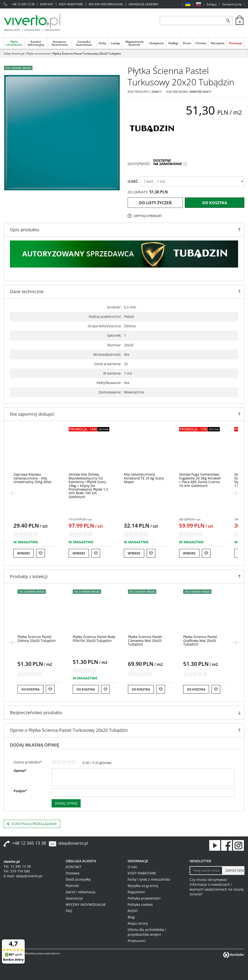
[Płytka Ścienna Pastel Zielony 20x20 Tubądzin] (39, 639)
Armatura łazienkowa (60, 43)
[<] (14, 493)
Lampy (115, 43)
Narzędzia (218, 43)
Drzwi (187, 43)
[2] (59, 762)
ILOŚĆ (133, 181)
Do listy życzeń (155, 203)
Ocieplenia (156, 43)
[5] (73, 762)
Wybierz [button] (30, 553)
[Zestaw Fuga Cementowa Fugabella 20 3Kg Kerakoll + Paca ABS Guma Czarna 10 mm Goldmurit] (206, 480)
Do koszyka (215, 203)
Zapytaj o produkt (148, 216)
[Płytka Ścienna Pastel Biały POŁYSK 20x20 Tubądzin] (96, 639)
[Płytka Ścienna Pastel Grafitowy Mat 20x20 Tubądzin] (202, 640)
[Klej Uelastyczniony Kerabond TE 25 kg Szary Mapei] (150, 478)
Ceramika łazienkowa (84, 43)
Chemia (201, 43)
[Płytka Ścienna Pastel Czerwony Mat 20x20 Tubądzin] (147, 640)
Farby (102, 43)
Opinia (20, 771)
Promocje (236, 43)
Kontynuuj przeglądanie (32, 824)
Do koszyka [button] (33, 689)
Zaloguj (212, 4)
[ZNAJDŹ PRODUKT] (192, 21)
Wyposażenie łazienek (135, 43)
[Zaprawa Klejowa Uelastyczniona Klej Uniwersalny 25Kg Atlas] (39, 478)
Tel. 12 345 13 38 (17, 866)
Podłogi (173, 43)
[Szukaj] (228, 21)
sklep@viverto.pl (73, 843)
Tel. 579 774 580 (17, 871)
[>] (234, 493)
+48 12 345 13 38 (23, 4)
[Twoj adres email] (206, 871)
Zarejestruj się (232, 4)
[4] (69, 762)
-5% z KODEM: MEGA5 (18, 68)
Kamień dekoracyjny (36, 43)
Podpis (20, 791)
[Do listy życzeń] (47, 553)
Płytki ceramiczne (14, 43)
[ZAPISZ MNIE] (233, 871)
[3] (64, 762)
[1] (54, 762)
